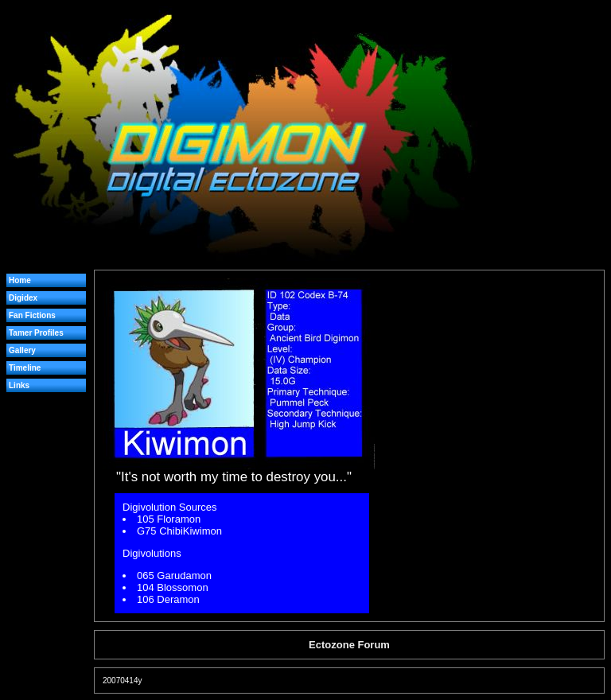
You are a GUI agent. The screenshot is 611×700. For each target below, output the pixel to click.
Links (19, 385)
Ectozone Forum (349, 645)
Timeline (25, 368)
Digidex (23, 298)
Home (20, 280)
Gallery (22, 350)
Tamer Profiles (36, 333)
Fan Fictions (32, 315)
